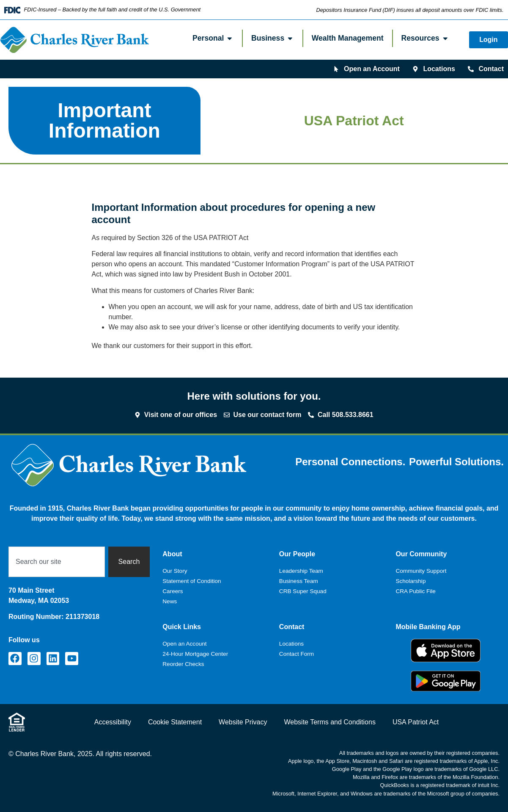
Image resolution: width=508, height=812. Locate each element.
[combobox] (57, 562)
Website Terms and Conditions (330, 722)
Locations (291, 644)
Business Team (299, 581)
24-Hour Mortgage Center (195, 654)
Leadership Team (301, 571)
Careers (173, 591)
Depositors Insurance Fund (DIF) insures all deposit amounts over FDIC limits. (410, 10)
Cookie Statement (175, 722)
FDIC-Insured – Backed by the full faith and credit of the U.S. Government (113, 10)
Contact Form (297, 654)
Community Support (421, 571)
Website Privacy (243, 722)
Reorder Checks (183, 664)
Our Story (175, 571)
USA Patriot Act (416, 722)
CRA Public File (415, 591)
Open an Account (184, 644)
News (170, 601)
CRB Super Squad (303, 591)
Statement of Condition (192, 581)
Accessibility (113, 722)
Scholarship (411, 581)
